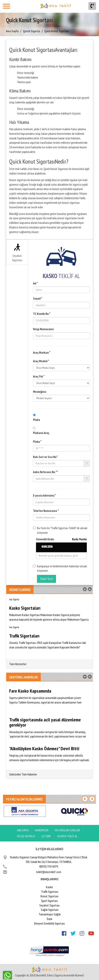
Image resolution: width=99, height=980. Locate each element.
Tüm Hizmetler (18, 664)
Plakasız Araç (41, 433)
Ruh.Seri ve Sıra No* (45, 457)
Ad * (35, 283)
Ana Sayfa (12, 31)
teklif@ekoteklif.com (49, 872)
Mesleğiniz (40, 392)
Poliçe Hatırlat (26, 836)
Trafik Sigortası (50, 892)
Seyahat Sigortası (17, 253)
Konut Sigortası (49, 896)
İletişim (46, 836)
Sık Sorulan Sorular (67, 830)
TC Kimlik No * (42, 314)
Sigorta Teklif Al (67, 836)
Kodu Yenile (79, 539)
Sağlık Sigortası (50, 910)
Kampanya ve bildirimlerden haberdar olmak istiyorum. (60, 568)
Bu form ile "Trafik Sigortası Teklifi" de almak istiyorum (60, 530)
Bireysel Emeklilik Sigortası (49, 923)
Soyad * (38, 298)
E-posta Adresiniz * (45, 495)
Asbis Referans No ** (45, 472)
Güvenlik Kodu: (61, 539)
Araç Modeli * (41, 361)
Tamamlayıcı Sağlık (50, 914)
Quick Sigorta (31, 31)
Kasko (49, 887)
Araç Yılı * (39, 376)
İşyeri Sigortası (49, 901)
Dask (49, 919)
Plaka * (37, 441)
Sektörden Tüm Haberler (23, 774)
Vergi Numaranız (43, 329)
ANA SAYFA (23, 830)
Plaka (36, 420)
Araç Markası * (42, 352)
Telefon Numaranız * (46, 511)
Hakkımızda (42, 830)
